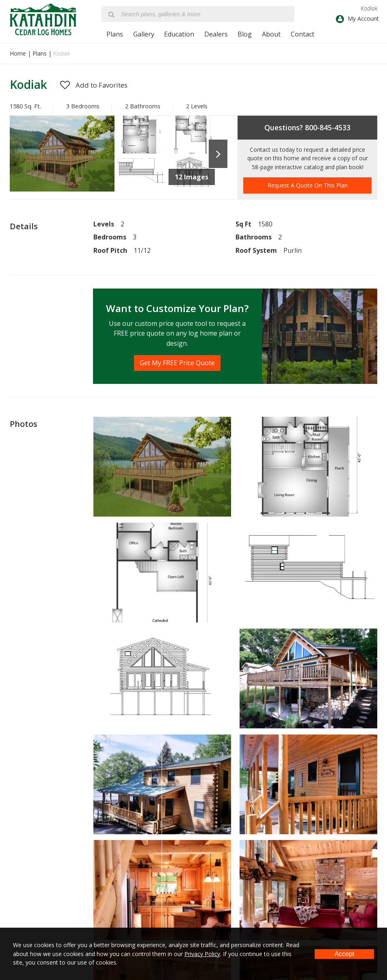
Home (18, 53)
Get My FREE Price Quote (177, 363)
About (271, 34)
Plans (115, 34)
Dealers (216, 34)
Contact (303, 34)
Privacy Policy (202, 954)
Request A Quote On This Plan (308, 185)
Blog (245, 34)
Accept (345, 954)
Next (218, 154)
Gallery (144, 34)
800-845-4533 (328, 127)
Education (179, 34)
